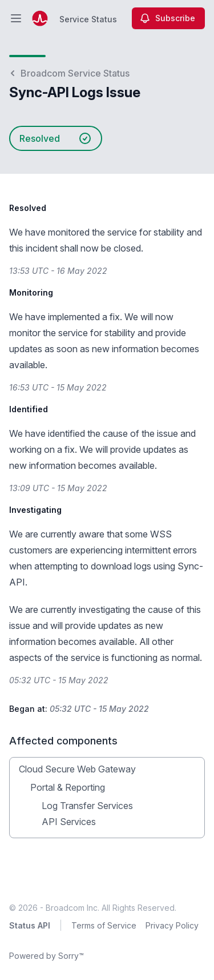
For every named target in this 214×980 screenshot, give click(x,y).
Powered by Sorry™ (47, 956)
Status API (30, 925)
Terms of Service (104, 925)
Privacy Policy (172, 925)
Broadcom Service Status (69, 73)
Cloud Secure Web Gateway (77, 769)
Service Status (88, 19)
